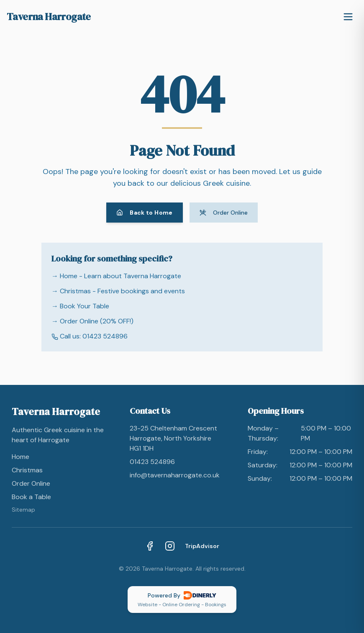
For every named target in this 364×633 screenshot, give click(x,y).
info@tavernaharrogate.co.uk (175, 475)
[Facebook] (150, 546)
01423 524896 (152, 462)
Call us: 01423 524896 (90, 336)
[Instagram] (170, 546)
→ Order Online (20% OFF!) (92, 321)
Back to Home (144, 213)
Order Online (224, 213)
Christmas (27, 470)
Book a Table (31, 497)
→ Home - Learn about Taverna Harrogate (116, 276)
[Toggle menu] (348, 17)
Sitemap (23, 510)
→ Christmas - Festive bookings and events (118, 291)
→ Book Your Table (80, 306)
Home (21, 457)
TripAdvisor (202, 546)
